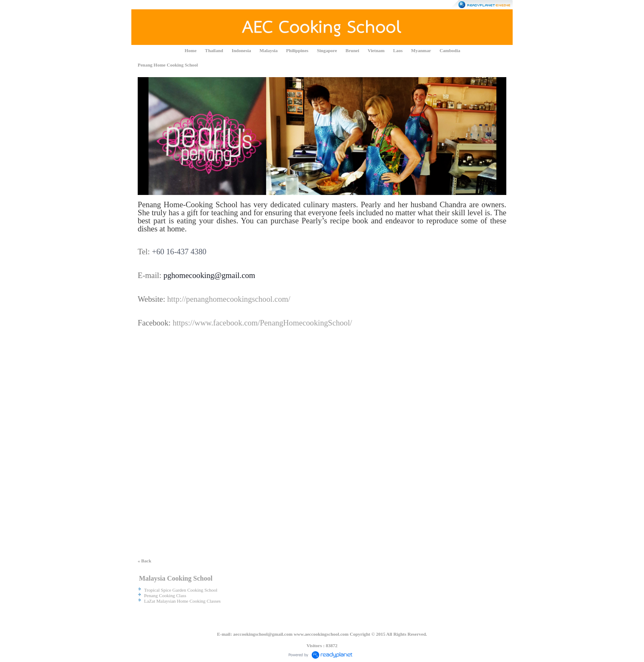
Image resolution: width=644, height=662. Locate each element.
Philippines (297, 50)
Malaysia (269, 50)
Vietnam (376, 50)
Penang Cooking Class (165, 595)
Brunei (352, 50)
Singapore (327, 50)
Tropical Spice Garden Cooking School (181, 590)
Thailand (214, 50)
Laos (398, 50)
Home (191, 50)
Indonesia (241, 50)
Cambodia (450, 50)
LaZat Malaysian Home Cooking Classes (182, 601)
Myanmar (421, 50)
